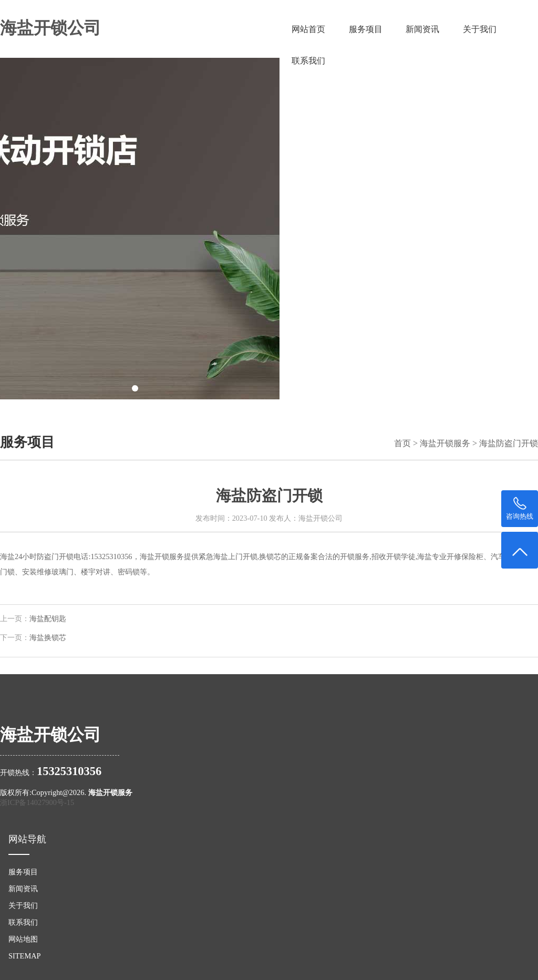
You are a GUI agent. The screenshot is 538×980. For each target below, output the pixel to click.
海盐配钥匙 (48, 619)
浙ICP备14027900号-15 (37, 802)
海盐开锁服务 (445, 443)
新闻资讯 (422, 29)
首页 (402, 443)
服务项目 (366, 29)
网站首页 (308, 29)
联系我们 (308, 61)
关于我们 (480, 29)
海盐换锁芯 (48, 638)
